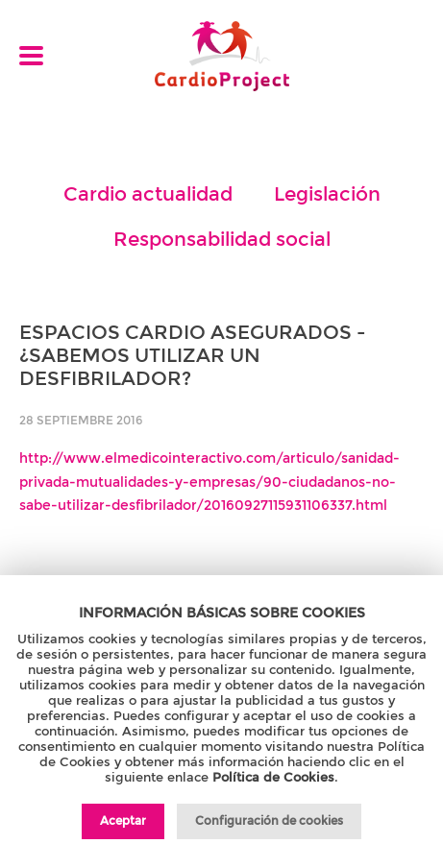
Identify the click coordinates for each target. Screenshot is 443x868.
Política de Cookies (273, 777)
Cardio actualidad (148, 194)
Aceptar (123, 820)
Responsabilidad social (222, 239)
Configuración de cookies (269, 820)
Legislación (327, 194)
